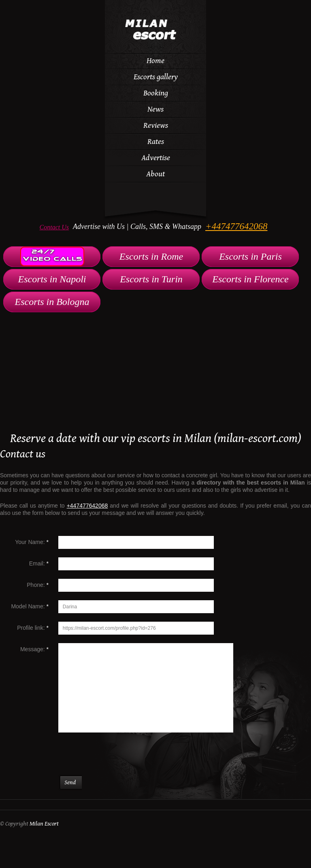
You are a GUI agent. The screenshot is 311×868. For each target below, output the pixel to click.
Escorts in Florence (250, 279)
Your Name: (32, 542)
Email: (39, 563)
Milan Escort (44, 824)
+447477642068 (236, 226)
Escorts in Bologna (52, 302)
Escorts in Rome (151, 256)
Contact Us (54, 227)
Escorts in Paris (250, 256)
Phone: (38, 585)
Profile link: (33, 628)
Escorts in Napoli (52, 279)
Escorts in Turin (151, 279)
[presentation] (122, 758)
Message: (34, 649)
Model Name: (30, 606)
